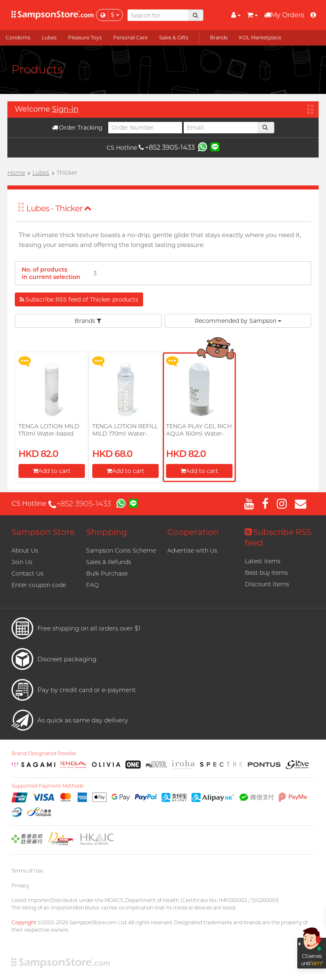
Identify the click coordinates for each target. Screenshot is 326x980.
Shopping (107, 532)
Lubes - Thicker (59, 208)
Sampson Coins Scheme (121, 551)
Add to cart (52, 471)
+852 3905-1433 (167, 147)
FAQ (92, 585)
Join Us (22, 562)
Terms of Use (27, 871)
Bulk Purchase (107, 573)
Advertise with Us (192, 551)
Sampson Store (43, 532)
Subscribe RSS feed (278, 537)
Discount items (267, 584)
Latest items (263, 561)
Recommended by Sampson (238, 321)
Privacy (20, 885)
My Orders (284, 15)
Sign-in (65, 109)
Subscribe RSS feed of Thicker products (79, 299)
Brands (88, 321)
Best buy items (266, 573)
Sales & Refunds (109, 562)
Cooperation (193, 532)
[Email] (221, 128)
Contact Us (27, 573)
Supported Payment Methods (48, 786)
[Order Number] (145, 128)
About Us (25, 551)
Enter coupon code (39, 585)
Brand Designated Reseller (44, 754)
